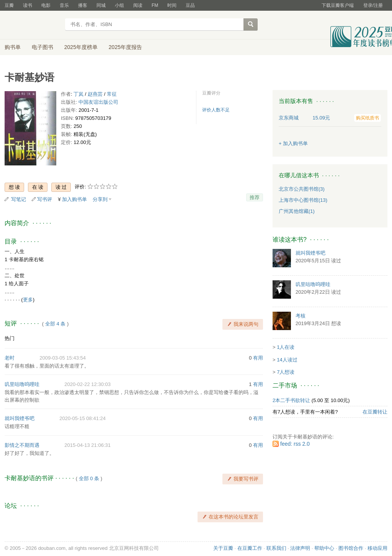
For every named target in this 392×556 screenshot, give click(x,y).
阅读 (138, 5)
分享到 (100, 199)
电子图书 (42, 47)
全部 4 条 (55, 324)
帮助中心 (324, 548)
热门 (10, 338)
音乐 (64, 5)
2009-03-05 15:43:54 (63, 358)
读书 (28, 5)
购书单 (13, 47)
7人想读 (286, 372)
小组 (119, 5)
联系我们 (276, 548)
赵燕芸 (95, 94)
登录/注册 (373, 5)
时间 (172, 5)
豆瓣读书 (32, 25)
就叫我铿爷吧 (20, 418)
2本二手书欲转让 (291, 400)
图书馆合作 (351, 548)
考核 (301, 316)
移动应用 (377, 548)
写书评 (45, 199)
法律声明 (300, 548)
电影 (46, 5)
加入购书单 (74, 199)
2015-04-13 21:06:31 (87, 445)
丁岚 (78, 94)
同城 (101, 5)
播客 (83, 5)
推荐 (255, 197)
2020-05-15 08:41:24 (82, 418)
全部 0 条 (89, 478)
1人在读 (286, 347)
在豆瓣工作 (250, 548)
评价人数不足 (216, 110)
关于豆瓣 (223, 548)
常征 (112, 94)
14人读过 (287, 360)
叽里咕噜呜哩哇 (22, 384)
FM (155, 5)
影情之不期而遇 (22, 445)
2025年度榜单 (81, 47)
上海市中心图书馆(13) (303, 200)
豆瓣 (9, 5)
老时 (10, 358)
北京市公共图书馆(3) (302, 189)
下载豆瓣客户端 (338, 5)
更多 (28, 300)
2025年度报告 (125, 47)
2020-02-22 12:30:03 (87, 384)
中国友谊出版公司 (98, 102)
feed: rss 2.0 (295, 444)
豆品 (190, 5)
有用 (258, 358)
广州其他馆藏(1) (297, 211)
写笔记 (19, 199)
